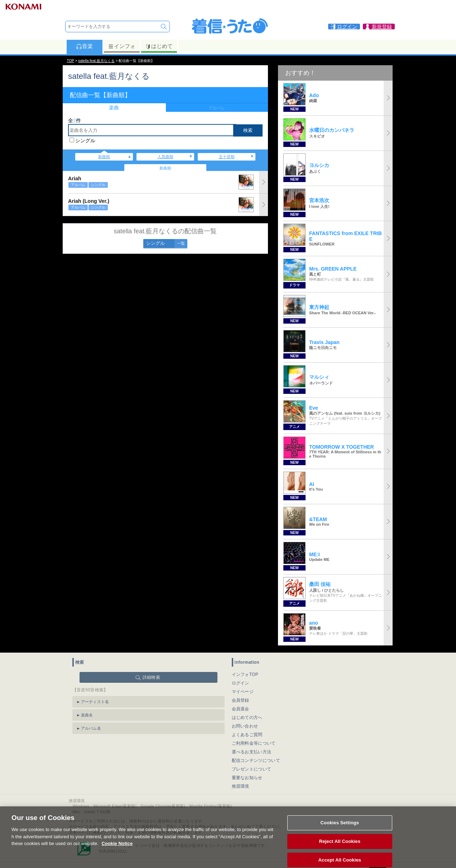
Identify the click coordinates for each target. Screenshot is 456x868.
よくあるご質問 (247, 735)
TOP (71, 61)
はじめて (159, 46)
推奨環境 (241, 786)
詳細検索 (151, 677)
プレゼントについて (252, 769)
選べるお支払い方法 (252, 752)
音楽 (84, 46)
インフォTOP (245, 674)
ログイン (241, 683)
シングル (85, 140)
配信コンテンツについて (256, 760)
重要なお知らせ (247, 778)
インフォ (122, 46)
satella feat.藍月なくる (96, 61)
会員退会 (241, 709)
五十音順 (227, 157)
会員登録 (241, 700)
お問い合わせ (245, 726)
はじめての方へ (247, 717)
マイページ (243, 692)
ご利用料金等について (254, 743)
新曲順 (104, 157)
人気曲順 (165, 157)
